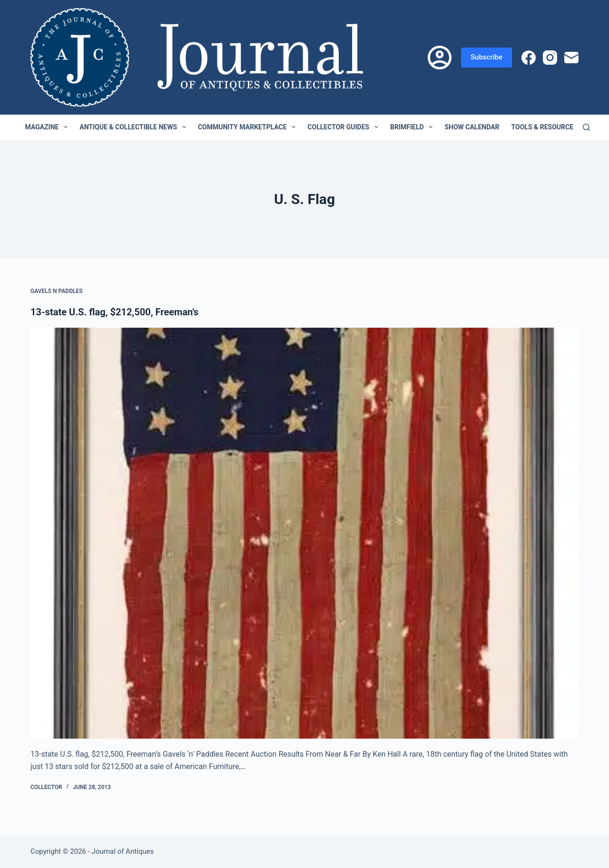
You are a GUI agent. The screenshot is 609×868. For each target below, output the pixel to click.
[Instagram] (550, 58)
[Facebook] (529, 58)
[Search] (586, 127)
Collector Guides (345, 127)
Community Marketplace (249, 127)
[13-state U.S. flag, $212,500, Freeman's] (304, 533)
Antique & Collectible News (135, 127)
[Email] (571, 58)
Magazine (49, 127)
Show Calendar (472, 127)
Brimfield (413, 127)
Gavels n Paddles (57, 291)
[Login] (440, 58)
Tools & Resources (551, 127)
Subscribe (486, 57)
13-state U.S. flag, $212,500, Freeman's (114, 312)
